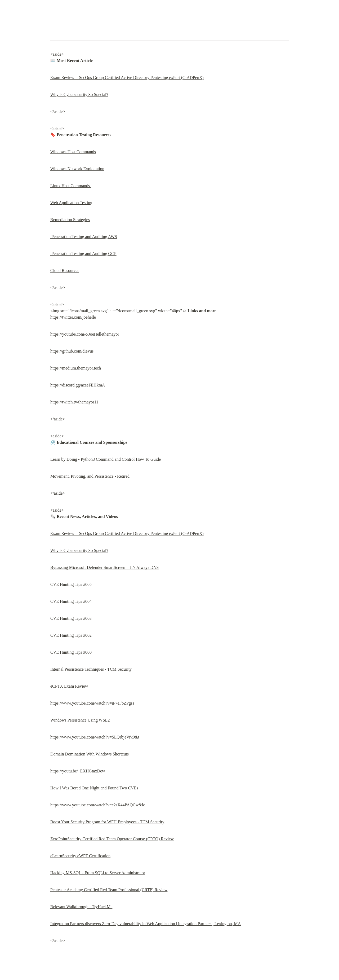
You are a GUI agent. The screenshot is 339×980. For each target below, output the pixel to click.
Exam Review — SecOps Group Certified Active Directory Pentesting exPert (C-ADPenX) (127, 78)
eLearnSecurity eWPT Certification (80, 856)
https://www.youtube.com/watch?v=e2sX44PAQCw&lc (98, 805)
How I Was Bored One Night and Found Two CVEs (94, 788)
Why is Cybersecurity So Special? (79, 95)
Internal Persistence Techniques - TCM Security (91, 669)
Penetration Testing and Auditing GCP (83, 254)
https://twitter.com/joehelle (73, 317)
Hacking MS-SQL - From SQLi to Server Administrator (98, 873)
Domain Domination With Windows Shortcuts (90, 754)
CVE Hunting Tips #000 (71, 652)
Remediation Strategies (70, 220)
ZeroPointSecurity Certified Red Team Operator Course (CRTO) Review (112, 839)
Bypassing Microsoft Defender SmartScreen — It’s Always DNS (105, 567)
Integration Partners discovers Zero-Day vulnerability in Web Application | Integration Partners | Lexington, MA (146, 924)
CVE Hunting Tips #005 (71, 584)
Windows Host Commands (73, 152)
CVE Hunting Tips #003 (71, 618)
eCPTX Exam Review (69, 686)
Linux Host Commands (71, 186)
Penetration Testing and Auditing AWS (84, 237)
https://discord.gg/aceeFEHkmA (78, 385)
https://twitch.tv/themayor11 (74, 402)
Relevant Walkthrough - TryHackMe (81, 907)
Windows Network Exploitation (77, 169)
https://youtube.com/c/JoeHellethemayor (85, 334)
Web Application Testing (71, 203)
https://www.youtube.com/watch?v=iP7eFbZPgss (92, 703)
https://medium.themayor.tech (76, 368)
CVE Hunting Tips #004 (71, 601)
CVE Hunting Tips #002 (71, 635)
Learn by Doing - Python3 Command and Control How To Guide (106, 459)
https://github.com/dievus (72, 351)
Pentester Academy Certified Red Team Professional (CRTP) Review (109, 890)
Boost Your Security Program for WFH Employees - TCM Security (107, 822)
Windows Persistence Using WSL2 (80, 720)
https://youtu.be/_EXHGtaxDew (78, 771)
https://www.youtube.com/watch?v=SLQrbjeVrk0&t (95, 737)
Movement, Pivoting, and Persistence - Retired (90, 476)
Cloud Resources (65, 271)
